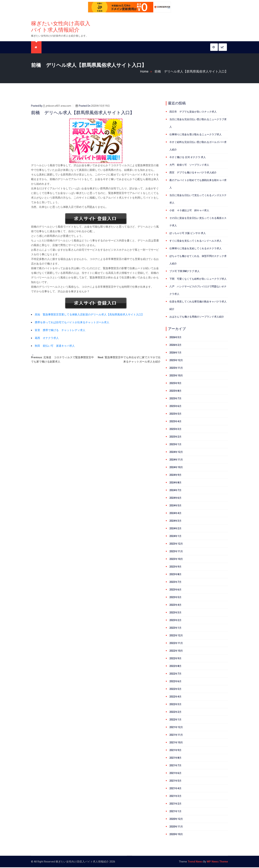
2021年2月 (175, 804)
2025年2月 (175, 437)
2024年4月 (175, 514)
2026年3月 (175, 338)
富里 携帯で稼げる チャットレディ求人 (60, 331)
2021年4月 (175, 789)
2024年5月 (175, 506)
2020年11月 (176, 827)
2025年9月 (175, 384)
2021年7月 (175, 766)
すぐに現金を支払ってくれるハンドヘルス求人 (195, 241)
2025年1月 (175, 445)
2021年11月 (176, 736)
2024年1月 (175, 537)
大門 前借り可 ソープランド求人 (189, 166)
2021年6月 (175, 774)
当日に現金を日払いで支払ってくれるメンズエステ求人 (198, 200)
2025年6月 (175, 407)
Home (147, 72)
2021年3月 (175, 797)
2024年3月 (175, 521)
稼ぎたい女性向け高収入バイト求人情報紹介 (61, 27)
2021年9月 (175, 751)
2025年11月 (176, 369)
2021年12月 (176, 728)
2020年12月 (176, 820)
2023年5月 (175, 598)
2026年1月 (175, 353)
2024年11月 (176, 460)
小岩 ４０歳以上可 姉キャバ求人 (189, 211)
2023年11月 (176, 552)
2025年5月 (175, 414)
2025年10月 (176, 376)
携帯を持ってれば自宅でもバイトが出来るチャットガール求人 (72, 323)
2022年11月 (176, 644)
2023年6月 (175, 590)
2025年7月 (175, 399)
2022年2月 (175, 713)
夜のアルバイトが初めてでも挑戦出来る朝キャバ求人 (198, 185)
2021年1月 (175, 812)
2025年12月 (176, 361)
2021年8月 (175, 758)
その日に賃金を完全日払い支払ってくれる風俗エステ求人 (198, 222)
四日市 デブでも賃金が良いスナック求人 (193, 112)
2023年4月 (175, 606)
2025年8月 (175, 392)
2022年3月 (175, 705)
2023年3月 (175, 613)
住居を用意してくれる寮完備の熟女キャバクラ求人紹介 (198, 306)
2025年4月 (175, 422)
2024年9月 (175, 476)
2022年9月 (175, 659)
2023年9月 (175, 567)
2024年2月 (175, 529)
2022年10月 (176, 651)
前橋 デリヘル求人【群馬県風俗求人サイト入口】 (191, 72)
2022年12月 (176, 636)
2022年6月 (175, 682)
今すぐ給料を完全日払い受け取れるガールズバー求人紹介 (198, 147)
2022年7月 (175, 674)
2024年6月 (175, 499)
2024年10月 (176, 468)
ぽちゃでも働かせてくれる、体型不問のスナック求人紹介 (198, 260)
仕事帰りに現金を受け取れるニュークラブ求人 (195, 135)
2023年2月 (175, 621)
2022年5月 (175, 690)
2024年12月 (176, 453)
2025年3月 (175, 430)
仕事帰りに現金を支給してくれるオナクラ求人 (195, 249)
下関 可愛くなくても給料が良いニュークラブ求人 (198, 279)
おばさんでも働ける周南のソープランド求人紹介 (197, 317)
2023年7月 (175, 583)
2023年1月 (175, 629)
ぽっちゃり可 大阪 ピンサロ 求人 (188, 234)
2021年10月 (176, 743)
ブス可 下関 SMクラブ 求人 (184, 272)
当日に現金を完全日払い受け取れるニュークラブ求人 (198, 124)
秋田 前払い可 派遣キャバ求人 (55, 347)
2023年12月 (176, 544)
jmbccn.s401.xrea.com (57, 106)
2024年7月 (175, 491)
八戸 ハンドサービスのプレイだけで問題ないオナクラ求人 (198, 291)
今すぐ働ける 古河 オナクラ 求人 (188, 158)
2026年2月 (175, 346)
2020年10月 (176, 835)
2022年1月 (175, 720)
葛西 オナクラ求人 (47, 339)
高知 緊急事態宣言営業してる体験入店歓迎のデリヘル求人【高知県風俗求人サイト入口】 (89, 315)
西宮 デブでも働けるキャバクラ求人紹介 (193, 173)
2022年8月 (175, 667)
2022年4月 (175, 697)
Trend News (195, 862)
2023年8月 (175, 575)
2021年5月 (175, 781)
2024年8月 (175, 483)
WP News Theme (217, 862)
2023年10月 (176, 560)
